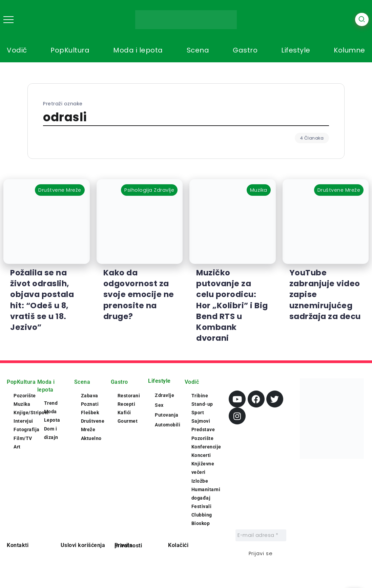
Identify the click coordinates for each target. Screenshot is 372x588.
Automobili (168, 425)
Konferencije (206, 447)
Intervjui (23, 421)
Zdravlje (164, 395)
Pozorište (25, 396)
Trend (51, 403)
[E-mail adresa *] (261, 535)
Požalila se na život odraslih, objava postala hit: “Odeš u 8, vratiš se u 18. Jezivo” (42, 300)
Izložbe (200, 481)
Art (17, 447)
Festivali (202, 506)
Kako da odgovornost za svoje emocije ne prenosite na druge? (139, 295)
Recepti (127, 404)
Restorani (129, 396)
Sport (198, 413)
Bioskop (201, 523)
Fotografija (27, 429)
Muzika (22, 404)
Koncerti (201, 455)
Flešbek (90, 413)
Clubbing (202, 515)
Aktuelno (91, 438)
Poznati (90, 404)
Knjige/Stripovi (31, 413)
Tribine (200, 396)
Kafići (124, 413)
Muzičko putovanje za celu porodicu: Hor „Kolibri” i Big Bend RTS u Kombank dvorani (232, 305)
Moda (50, 412)
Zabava (90, 396)
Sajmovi (201, 421)
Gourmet (128, 421)
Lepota (52, 420)
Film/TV (23, 438)
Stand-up (202, 404)
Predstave (203, 429)
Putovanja (167, 415)
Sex (159, 405)
